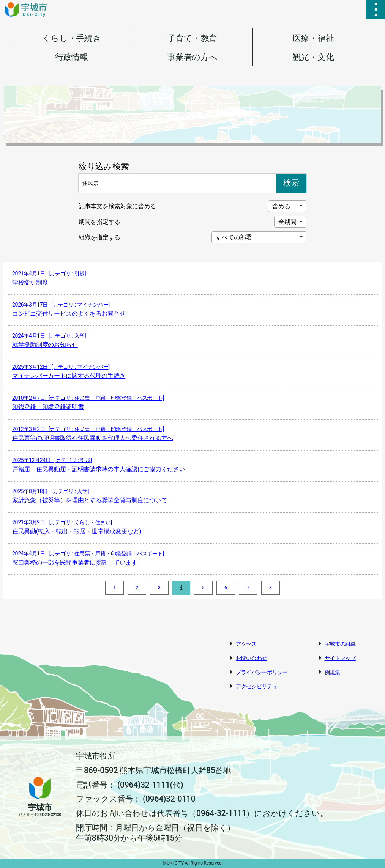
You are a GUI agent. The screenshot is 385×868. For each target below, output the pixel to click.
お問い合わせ (251, 658)
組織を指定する (99, 237)
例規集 (332, 672)
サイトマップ (340, 658)
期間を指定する (99, 222)
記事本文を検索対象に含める (117, 206)
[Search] (177, 183)
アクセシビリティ (257, 686)
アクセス (246, 644)
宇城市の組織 (340, 644)
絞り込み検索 (104, 166)
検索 (291, 183)
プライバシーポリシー (262, 672)
